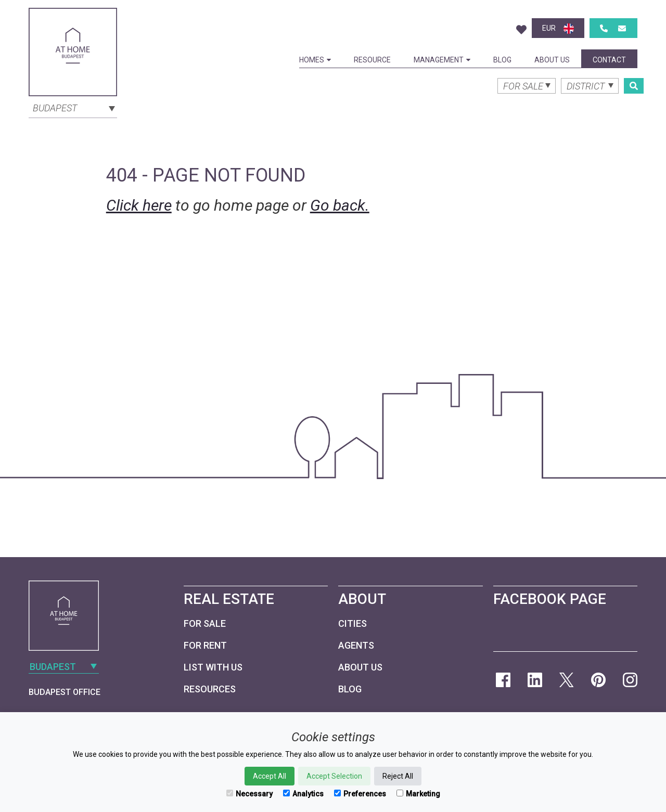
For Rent (205, 645)
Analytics (303, 794)
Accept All (270, 776)
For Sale (205, 623)
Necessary (249, 794)
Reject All (398, 776)
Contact (609, 60)
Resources (210, 689)
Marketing (418, 794)
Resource (372, 60)
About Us (552, 60)
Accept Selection (334, 776)
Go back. (340, 205)
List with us (213, 667)
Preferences (360, 794)
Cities (353, 623)
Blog (502, 60)
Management (442, 60)
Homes (315, 60)
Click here (139, 205)
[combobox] (73, 107)
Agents (356, 645)
